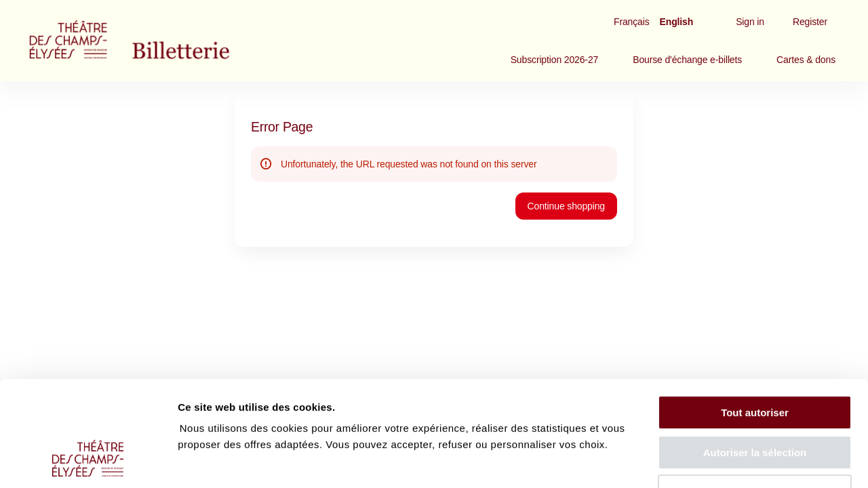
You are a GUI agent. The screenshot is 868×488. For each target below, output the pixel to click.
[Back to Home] (156, 41)
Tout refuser (755, 402)
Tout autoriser (755, 322)
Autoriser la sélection (755, 362)
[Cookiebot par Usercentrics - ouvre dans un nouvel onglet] (88, 462)
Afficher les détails (747, 461)
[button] (555, 60)
